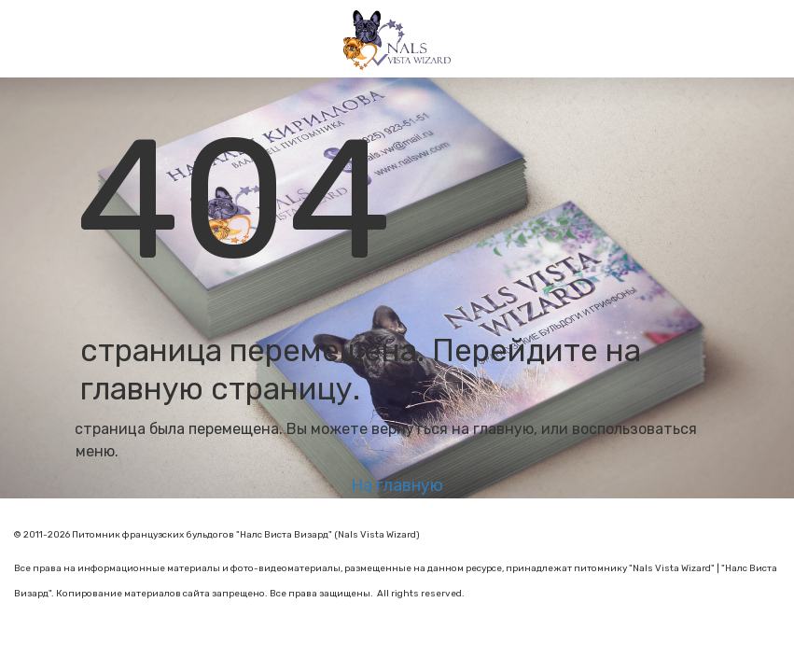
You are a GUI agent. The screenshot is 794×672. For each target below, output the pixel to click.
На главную (397, 485)
